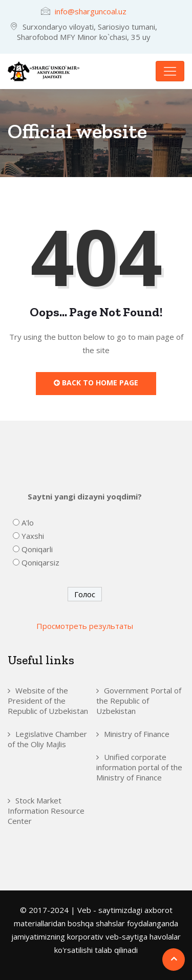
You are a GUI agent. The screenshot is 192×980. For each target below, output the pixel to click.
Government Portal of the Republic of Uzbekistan (139, 701)
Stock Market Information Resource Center (46, 811)
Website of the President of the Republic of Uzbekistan (48, 701)
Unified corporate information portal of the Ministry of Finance (139, 767)
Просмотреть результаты (85, 626)
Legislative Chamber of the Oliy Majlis (47, 739)
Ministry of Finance (137, 734)
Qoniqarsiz (40, 562)
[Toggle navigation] (170, 71)
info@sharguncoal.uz (91, 11)
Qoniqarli (37, 549)
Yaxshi (33, 536)
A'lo (28, 522)
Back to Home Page (96, 383)
